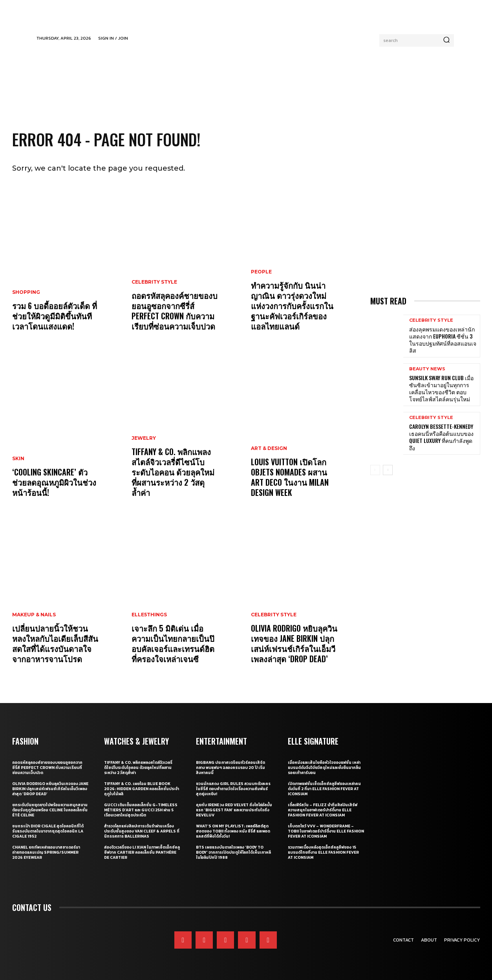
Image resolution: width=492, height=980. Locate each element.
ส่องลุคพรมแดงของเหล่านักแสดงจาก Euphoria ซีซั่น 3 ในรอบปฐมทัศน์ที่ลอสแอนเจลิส (443, 340)
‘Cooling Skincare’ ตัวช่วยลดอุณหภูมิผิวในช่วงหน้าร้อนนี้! (54, 482)
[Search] (446, 40)
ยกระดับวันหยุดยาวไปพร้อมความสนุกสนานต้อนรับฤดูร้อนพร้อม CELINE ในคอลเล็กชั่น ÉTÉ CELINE (50, 810)
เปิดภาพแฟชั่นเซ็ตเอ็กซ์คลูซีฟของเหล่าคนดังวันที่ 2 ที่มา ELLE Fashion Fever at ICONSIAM (324, 789)
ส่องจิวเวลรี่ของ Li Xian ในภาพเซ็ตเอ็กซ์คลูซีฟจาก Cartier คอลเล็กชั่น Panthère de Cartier (142, 852)
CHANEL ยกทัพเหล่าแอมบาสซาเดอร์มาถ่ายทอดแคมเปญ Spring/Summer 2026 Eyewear (46, 852)
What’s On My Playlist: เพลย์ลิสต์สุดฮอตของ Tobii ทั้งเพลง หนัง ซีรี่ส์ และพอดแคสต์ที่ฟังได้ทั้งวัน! (233, 831)
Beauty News (427, 369)
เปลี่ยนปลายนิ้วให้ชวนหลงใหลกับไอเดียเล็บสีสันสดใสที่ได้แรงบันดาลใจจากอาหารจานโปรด (55, 643)
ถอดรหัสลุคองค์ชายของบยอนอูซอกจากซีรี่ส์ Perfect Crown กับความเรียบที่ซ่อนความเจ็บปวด (175, 311)
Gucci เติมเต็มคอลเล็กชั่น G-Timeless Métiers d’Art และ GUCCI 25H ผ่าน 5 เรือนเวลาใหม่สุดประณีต (141, 810)
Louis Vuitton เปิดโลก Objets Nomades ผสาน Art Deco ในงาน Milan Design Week (290, 477)
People (261, 272)
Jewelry (144, 438)
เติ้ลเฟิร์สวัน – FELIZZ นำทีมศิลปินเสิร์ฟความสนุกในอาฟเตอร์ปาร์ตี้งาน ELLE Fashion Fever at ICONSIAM (323, 810)
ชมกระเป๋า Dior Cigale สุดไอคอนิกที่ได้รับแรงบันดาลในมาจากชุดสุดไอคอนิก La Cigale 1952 (48, 831)
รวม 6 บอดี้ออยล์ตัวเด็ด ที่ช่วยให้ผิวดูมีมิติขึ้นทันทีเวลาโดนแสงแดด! (55, 316)
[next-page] (388, 470)
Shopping (26, 292)
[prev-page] (375, 470)
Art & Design (269, 448)
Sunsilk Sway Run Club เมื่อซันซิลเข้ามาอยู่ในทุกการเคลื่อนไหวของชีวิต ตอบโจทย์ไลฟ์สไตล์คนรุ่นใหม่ (441, 388)
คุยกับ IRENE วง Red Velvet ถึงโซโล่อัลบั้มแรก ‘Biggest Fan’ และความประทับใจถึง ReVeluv (234, 810)
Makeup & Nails (34, 615)
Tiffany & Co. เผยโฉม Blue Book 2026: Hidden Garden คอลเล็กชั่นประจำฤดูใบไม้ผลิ (142, 789)
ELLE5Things (149, 615)
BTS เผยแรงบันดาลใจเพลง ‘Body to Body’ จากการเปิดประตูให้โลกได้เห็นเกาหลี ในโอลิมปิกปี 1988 (233, 852)
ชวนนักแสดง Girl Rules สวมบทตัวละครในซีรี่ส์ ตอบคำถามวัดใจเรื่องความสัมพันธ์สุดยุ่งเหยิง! (233, 789)
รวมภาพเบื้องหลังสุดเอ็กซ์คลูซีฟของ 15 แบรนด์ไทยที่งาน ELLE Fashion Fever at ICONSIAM (323, 852)
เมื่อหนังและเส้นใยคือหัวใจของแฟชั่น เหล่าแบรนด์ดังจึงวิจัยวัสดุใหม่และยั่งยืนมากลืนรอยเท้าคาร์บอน (324, 768)
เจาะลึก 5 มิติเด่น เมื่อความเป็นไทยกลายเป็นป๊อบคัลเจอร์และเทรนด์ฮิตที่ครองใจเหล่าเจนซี (173, 643)
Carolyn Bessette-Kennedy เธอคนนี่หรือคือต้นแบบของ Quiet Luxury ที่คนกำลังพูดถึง (441, 437)
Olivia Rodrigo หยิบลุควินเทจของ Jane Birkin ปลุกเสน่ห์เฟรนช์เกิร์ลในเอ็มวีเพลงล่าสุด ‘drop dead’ (294, 643)
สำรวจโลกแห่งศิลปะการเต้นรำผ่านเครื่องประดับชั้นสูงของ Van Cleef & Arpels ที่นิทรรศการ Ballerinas (142, 831)
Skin (18, 459)
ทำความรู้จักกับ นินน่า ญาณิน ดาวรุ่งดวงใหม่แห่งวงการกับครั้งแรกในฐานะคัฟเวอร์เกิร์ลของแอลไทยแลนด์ (292, 306)
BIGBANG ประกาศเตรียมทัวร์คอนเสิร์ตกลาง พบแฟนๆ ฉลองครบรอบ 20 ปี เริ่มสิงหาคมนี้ (230, 768)
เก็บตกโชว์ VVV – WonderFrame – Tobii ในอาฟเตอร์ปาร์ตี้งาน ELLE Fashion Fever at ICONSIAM (326, 831)
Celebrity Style (154, 282)
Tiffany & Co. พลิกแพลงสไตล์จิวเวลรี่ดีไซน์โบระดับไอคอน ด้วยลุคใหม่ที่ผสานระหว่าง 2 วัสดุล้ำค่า (173, 472)
